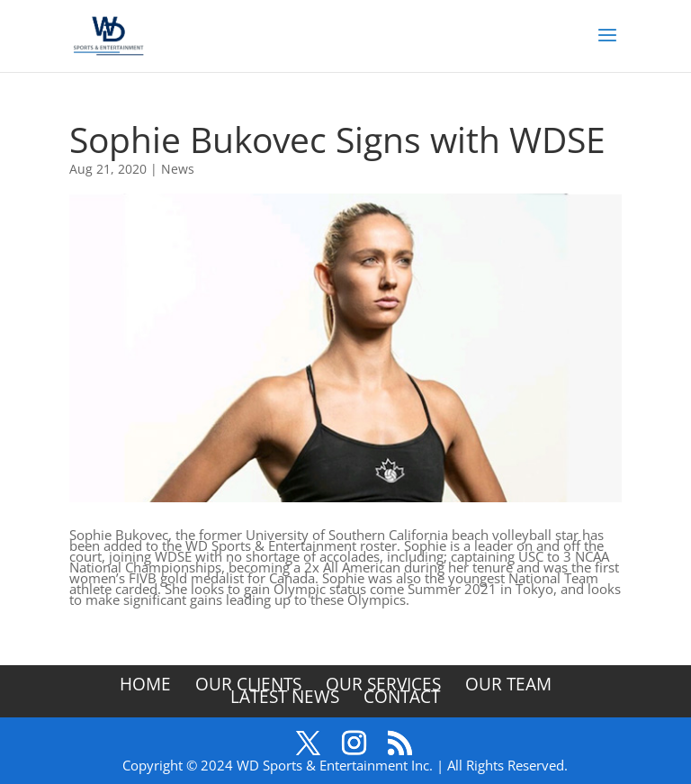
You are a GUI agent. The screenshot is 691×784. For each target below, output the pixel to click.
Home (145, 684)
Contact (402, 697)
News (178, 169)
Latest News (285, 697)
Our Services (383, 684)
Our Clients (248, 684)
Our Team (508, 684)
